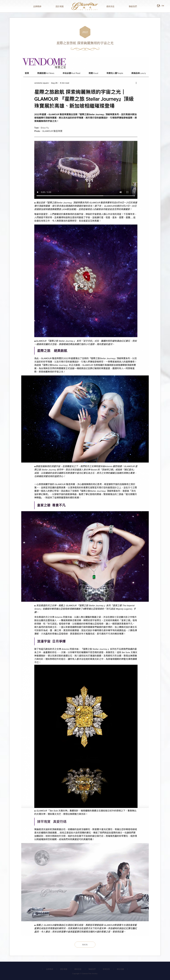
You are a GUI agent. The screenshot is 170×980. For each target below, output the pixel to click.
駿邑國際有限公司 (85, 6)
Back (85, 945)
